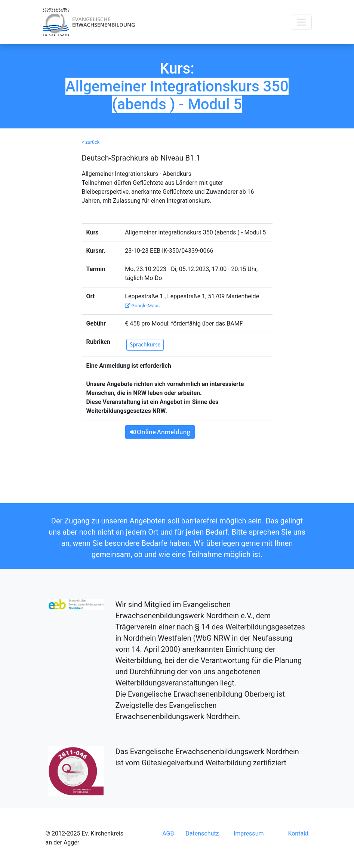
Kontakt (298, 833)
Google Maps (142, 306)
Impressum (249, 833)
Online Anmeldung (160, 432)
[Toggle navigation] (301, 22)
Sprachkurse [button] (145, 345)
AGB (168, 833)
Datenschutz (202, 833)
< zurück (91, 142)
